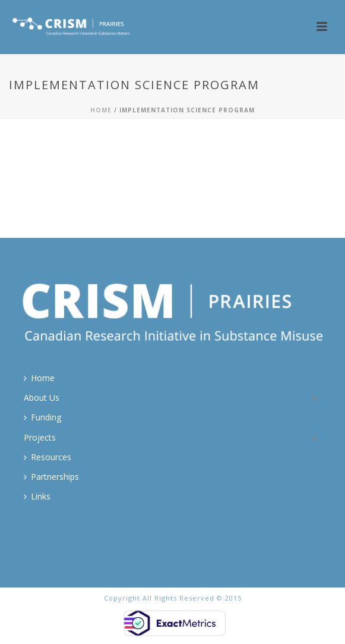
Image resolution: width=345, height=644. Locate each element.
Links (37, 496)
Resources (48, 457)
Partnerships (51, 477)
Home (101, 110)
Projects (40, 437)
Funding (42, 417)
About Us (42, 398)
